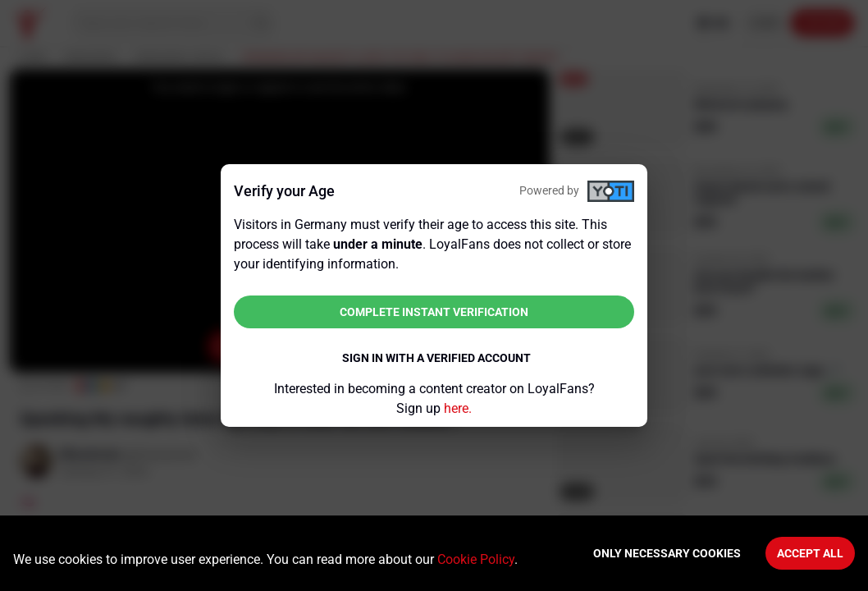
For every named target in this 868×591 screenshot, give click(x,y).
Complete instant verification (434, 312)
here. (458, 408)
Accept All (810, 553)
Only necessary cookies (667, 553)
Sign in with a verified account (436, 358)
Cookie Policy (476, 559)
